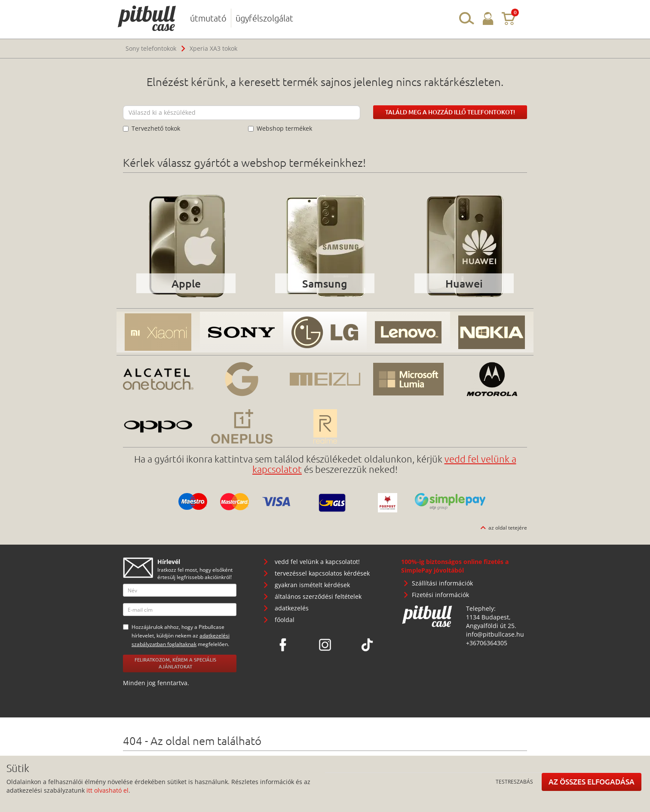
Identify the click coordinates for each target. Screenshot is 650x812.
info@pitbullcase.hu (495, 634)
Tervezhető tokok (152, 128)
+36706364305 (487, 643)
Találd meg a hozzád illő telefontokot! (450, 112)
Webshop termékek (280, 128)
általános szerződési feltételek (318, 596)
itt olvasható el (107, 790)
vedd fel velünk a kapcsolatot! (317, 562)
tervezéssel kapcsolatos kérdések (322, 573)
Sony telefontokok (151, 48)
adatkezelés (292, 608)
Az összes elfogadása (592, 782)
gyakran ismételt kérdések (312, 585)
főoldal (285, 620)
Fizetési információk (440, 595)
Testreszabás (514, 781)
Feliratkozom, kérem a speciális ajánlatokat (175, 663)
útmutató (208, 18)
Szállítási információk (442, 583)
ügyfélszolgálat (264, 18)
